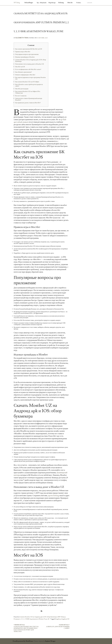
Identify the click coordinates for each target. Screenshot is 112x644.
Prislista (79, 3)
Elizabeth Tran (22, 38)
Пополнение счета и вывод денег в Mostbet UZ (30, 64)
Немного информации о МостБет (25, 75)
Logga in (90, 3)
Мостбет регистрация (22, 89)
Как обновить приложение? (23, 72)
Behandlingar (29, 3)
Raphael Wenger (50, 641)
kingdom (58, 619)
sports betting (53, 496)
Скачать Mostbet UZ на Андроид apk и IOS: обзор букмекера (31, 61)
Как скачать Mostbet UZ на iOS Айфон (27, 82)
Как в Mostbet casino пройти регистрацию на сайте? (29, 85)
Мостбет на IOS (20, 67)
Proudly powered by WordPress (23, 641)
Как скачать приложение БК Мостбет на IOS (29, 49)
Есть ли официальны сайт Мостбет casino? (28, 69)
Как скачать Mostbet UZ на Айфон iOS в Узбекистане (28, 92)
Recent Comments (21, 96)
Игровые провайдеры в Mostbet (25, 57)
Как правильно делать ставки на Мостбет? (28, 103)
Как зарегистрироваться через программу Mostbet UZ (31, 78)
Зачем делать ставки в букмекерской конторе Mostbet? (29, 99)
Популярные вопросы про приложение (27, 54)
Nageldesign (52, 3)
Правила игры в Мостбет (23, 52)
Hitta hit (70, 3)
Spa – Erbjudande (42, 3)
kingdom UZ (65, 619)
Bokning (61, 3)
